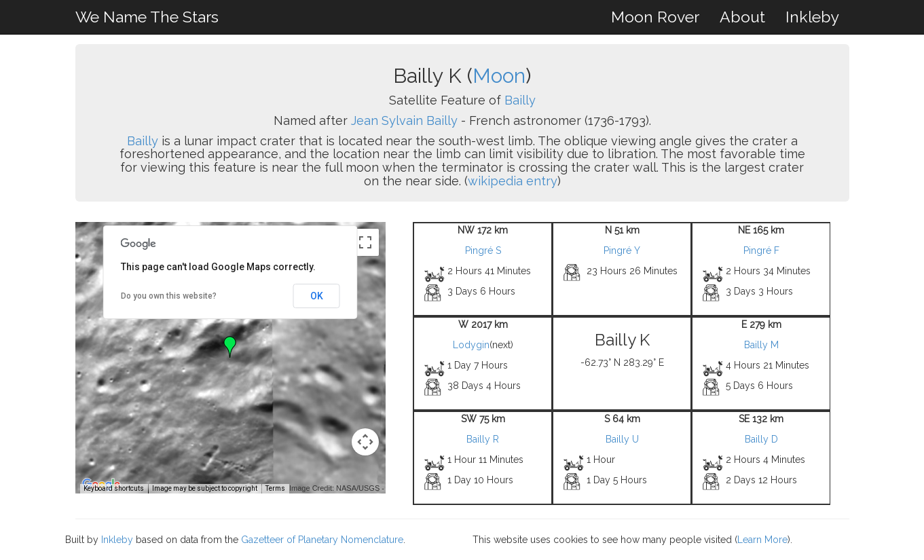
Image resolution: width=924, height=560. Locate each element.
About (742, 17)
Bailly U (622, 439)
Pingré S (483, 250)
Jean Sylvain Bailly (404, 120)
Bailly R (483, 439)
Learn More (762, 540)
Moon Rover (655, 17)
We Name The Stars (147, 17)
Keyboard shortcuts (114, 488)
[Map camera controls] (365, 442)
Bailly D (761, 439)
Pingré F (761, 250)
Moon (499, 76)
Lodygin (471, 345)
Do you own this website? (169, 296)
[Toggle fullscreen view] (365, 242)
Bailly (520, 100)
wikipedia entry (513, 181)
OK (317, 296)
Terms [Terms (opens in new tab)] (275, 488)
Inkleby (812, 17)
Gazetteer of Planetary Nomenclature (322, 540)
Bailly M (761, 345)
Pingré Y (622, 250)
